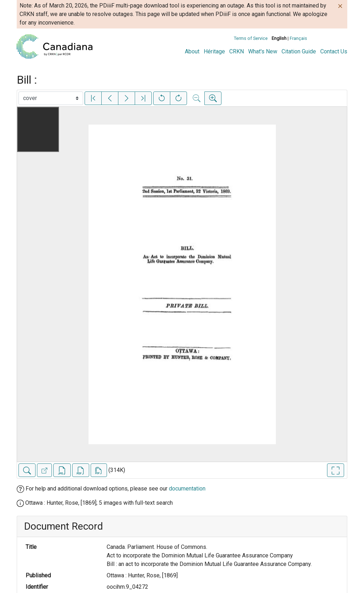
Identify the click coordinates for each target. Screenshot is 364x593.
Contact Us (334, 51)
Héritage (214, 51)
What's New (263, 51)
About (192, 51)
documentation (187, 489)
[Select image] (51, 98)
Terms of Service (251, 38)
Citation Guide (299, 51)
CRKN (237, 51)
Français (298, 38)
